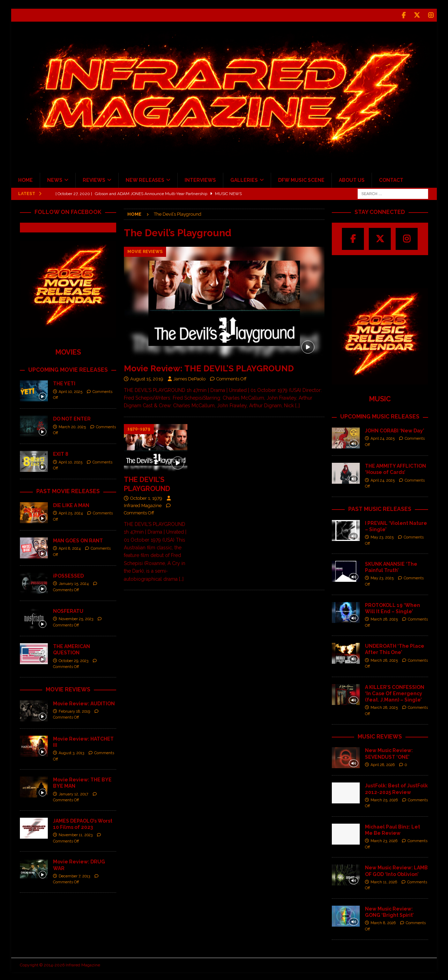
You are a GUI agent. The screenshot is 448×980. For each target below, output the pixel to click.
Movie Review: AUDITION (84, 703)
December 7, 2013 (74, 875)
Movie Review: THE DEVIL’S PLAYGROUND (209, 368)
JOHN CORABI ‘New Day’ (395, 430)
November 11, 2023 (76, 834)
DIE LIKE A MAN (71, 505)
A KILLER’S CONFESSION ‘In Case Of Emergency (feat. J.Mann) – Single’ (395, 693)
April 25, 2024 (71, 513)
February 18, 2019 (74, 711)
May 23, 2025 (382, 537)
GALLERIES (244, 179)
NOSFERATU (68, 610)
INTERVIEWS (200, 179)
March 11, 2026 (384, 881)
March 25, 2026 (384, 799)
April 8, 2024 (70, 548)
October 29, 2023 (73, 660)
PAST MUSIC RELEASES (380, 508)
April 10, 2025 (70, 391)
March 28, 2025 (384, 619)
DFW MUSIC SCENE (301, 179)
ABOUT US (352, 179)
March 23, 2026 (384, 840)
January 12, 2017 (73, 793)
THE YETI (64, 383)
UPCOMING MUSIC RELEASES (380, 416)
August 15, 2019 (147, 378)
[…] (297, 405)
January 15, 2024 (74, 583)
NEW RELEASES (145, 179)
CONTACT (391, 179)
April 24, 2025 (383, 438)
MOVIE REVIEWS (68, 689)
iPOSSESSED (68, 575)
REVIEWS (94, 179)
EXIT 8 (61, 453)
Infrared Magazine (143, 505)
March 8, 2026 (383, 922)
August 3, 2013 (71, 752)
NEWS (55, 179)
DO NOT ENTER (72, 418)
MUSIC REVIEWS (380, 736)
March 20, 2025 (72, 426)
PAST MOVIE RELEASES (68, 491)
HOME (25, 179)
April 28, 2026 (383, 764)
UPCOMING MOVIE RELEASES (68, 369)
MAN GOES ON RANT (78, 540)
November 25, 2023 (76, 618)
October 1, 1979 (146, 498)
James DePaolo (189, 378)
